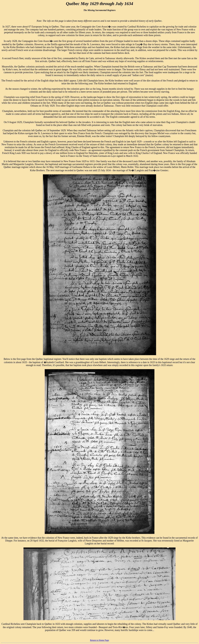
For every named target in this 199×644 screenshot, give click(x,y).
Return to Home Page (99, 640)
